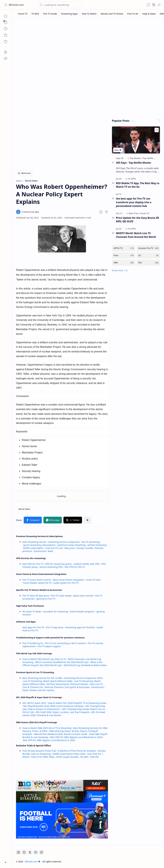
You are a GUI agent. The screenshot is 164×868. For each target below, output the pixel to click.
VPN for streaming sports (58, 564)
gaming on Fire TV (46, 599)
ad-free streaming (97, 545)
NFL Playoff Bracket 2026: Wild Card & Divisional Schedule (53, 706)
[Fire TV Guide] (50, 14)
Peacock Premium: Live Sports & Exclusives (67, 687)
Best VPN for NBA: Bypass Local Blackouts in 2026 (76, 737)
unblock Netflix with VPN (86, 564)
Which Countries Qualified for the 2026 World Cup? (62, 662)
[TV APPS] (132, 179)
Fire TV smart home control (37, 580)
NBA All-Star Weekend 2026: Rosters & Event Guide (61, 734)
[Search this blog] (60, 5)
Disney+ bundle (85, 548)
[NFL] (148, 263)
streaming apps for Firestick (80, 627)
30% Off (94, 757)
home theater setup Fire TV (37, 583)
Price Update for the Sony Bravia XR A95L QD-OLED (137, 220)
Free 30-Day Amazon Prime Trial (39, 751)
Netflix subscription (33, 548)
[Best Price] (134, 213)
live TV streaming (91, 542)
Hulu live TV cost (54, 548)
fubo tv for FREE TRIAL (43, 757)
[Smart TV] (23, 14)
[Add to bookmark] (157, 130)
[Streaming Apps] (69, 14)
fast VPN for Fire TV (75, 567)
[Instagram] (24, 852)
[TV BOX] (35, 14)
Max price (70, 548)
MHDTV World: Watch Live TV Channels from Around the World (136, 235)
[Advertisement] (88, 45)
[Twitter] (30, 852)
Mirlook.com (16, 5)
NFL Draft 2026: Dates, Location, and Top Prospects (63, 712)
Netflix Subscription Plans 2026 (69, 754)
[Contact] (6, 58)
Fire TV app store (55, 627)
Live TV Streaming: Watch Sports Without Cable (48, 681)
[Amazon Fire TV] (148, 248)
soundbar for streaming (56, 611)
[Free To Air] (133, 14)
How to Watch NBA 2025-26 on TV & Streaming (47, 728)
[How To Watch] (89, 14)
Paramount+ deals (44, 551)
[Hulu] (124, 255)
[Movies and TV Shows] (112, 14)
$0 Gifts (84, 757)
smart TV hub (93, 580)
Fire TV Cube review (61, 596)
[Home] (6, 16)
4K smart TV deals (32, 611)
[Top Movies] (136, 158)
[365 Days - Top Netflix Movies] (136, 140)
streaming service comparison (64, 542)
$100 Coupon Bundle (68, 757)
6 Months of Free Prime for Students (77, 751)
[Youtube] (36, 852)
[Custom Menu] (6, 35)
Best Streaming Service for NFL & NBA (42, 678)
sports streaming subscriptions (39, 545)
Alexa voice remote (83, 596)
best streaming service (34, 542)
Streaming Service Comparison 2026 (83, 678)
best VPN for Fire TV (33, 564)
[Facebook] (18, 852)
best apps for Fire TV (33, 627)
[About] (6, 52)
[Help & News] (149, 14)
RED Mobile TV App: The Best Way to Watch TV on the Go (138, 185)
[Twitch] (41, 852)
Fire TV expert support (49, 646)
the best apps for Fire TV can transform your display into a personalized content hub (134, 202)
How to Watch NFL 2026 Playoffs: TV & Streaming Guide (77, 703)
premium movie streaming (72, 545)
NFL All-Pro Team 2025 (34, 703)
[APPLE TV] (124, 248)
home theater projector (83, 611)
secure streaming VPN (51, 567)
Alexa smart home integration (69, 580)
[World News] (24, 509)
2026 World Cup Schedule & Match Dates (85, 665)
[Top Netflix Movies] (152, 158)
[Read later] (101, 212)
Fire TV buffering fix (33, 643)
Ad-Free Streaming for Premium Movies (67, 684)
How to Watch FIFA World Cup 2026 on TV (44, 659)
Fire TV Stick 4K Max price (36, 596)
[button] (6, 5)
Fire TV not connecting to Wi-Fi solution (65, 643)
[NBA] (124, 263)
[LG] (148, 255)
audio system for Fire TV (66, 583)
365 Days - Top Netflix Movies (133, 163)
